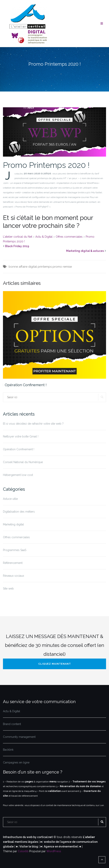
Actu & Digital (12, 711)
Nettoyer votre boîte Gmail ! (21, 436)
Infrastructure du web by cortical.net (28, 837)
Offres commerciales (16, 537)
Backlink (8, 750)
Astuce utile (10, 499)
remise (67, 267)
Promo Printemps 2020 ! (46, 165)
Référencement (13, 563)
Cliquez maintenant (55, 664)
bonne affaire (18, 267)
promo (57, 267)
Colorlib (23, 851)
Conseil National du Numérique (23, 462)
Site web (8, 589)
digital (33, 267)
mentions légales (26, 842)
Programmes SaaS (15, 550)
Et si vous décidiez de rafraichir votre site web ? (33, 424)
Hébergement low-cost (18, 475)
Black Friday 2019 (17, 246)
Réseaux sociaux (14, 576)
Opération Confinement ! (26, 385)
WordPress (54, 851)
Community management (19, 737)
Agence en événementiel (61, 847)
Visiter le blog (29, 847)
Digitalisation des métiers (19, 512)
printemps (45, 267)
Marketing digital (13, 524)
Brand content (12, 724)
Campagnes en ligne (16, 762)
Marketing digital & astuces (85, 251)
